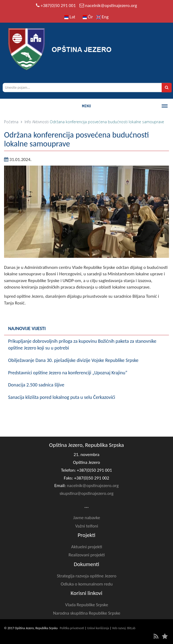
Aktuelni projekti (86, 547)
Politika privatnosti (72, 628)
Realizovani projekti (86, 555)
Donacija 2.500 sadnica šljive (36, 385)
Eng (102, 17)
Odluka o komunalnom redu (86, 584)
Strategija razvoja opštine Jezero (87, 576)
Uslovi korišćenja (98, 628)
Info (28, 122)
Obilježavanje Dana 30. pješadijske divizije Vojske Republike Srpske (73, 360)
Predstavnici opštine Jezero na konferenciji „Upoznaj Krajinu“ (68, 373)
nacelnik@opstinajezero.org (111, 6)
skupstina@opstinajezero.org (86, 493)
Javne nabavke (87, 518)
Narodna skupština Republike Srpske (87, 613)
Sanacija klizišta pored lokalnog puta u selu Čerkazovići (62, 397)
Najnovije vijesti (27, 328)
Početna (11, 122)
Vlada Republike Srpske (87, 605)
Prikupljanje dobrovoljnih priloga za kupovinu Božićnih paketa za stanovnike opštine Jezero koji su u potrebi (82, 345)
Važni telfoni (87, 526)
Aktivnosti (40, 122)
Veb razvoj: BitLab (124, 628)
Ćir (88, 17)
